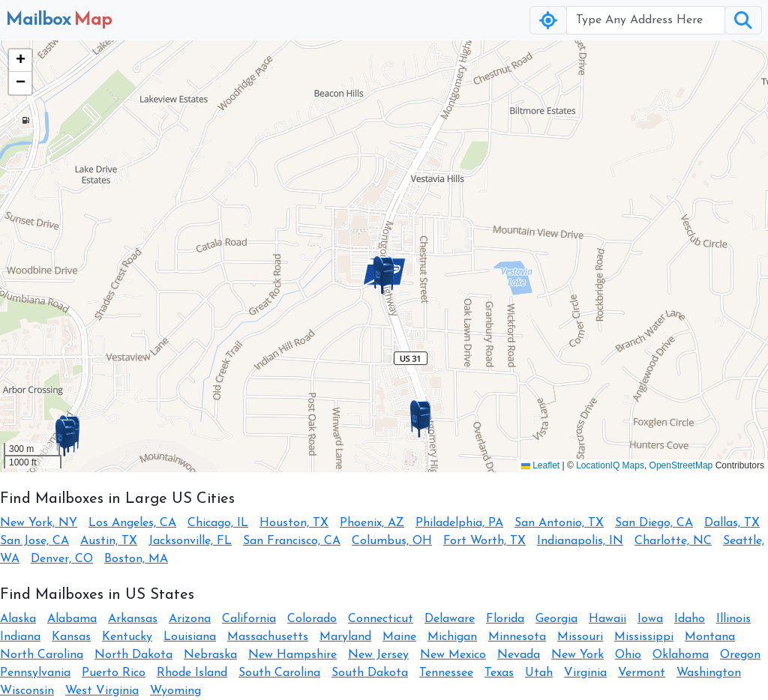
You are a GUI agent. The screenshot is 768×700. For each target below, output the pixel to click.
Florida (505, 619)
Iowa (650, 619)
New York (577, 655)
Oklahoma (681, 655)
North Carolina (42, 655)
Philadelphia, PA (459, 523)
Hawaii (607, 619)
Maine (399, 637)
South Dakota (370, 673)
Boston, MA (136, 559)
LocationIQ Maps (610, 465)
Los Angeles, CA (132, 523)
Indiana (20, 637)
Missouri (580, 637)
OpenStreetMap (681, 465)
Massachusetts (268, 637)
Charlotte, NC (673, 541)
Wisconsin (27, 691)
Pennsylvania (35, 673)
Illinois (733, 619)
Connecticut (381, 619)
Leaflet (540, 465)
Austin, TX (109, 541)
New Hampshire (292, 655)
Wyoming (175, 691)
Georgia (556, 619)
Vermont (642, 673)
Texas (499, 673)
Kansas (71, 637)
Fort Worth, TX (484, 541)
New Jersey (378, 655)
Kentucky (127, 637)
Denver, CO (62, 559)
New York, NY (39, 523)
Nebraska (210, 655)
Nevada (519, 655)
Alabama (72, 619)
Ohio (628, 655)
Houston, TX (294, 523)
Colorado (312, 619)
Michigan (452, 637)
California (249, 619)
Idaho (690, 619)
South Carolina (279, 673)
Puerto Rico (114, 673)
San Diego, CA (654, 523)
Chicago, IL (218, 523)
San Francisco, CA (292, 541)
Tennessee (446, 673)
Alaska (18, 619)
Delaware (450, 619)
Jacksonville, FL (190, 541)
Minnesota (517, 637)
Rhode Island (192, 673)
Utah (539, 673)
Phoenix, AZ (372, 523)
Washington (709, 673)
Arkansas (133, 619)
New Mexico (453, 655)
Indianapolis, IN (580, 541)
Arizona (190, 619)
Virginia (585, 673)
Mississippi (644, 637)
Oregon (740, 655)
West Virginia (102, 691)
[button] (384, 275)
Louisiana (190, 637)
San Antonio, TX (559, 523)
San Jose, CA (34, 541)
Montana (710, 637)
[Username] (646, 20)
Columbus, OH (392, 541)
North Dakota (133, 655)
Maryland (345, 637)
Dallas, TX (732, 523)
